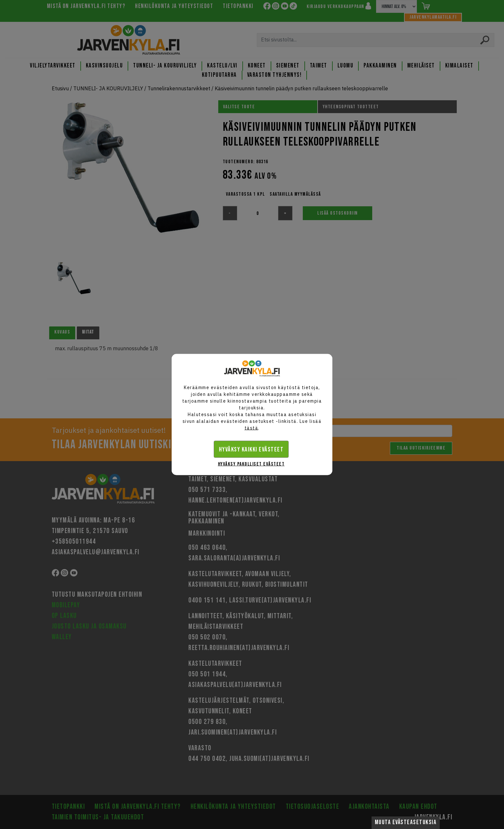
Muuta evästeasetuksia (406, 822)
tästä (252, 428)
